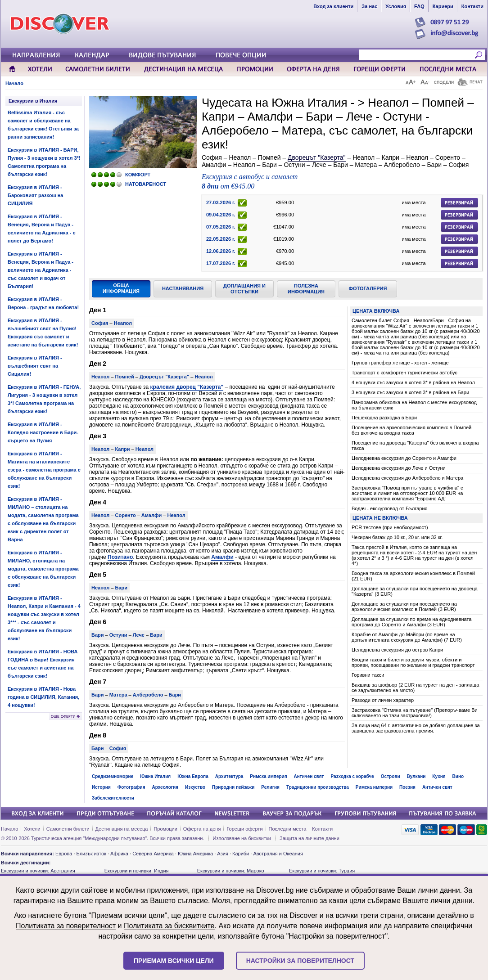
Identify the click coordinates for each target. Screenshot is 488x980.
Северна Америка (153, 854)
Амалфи (222, 557)
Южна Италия (155, 776)
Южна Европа (193, 776)
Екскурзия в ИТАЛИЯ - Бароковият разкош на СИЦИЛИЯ (35, 195)
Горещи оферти (244, 829)
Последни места (288, 829)
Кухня (439, 776)
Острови (391, 776)
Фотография (131, 787)
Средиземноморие (113, 776)
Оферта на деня (202, 829)
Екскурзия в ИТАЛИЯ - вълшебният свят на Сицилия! (35, 366)
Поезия (407, 787)
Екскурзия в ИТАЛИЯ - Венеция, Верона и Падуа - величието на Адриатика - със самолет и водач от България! (41, 270)
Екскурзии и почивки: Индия (137, 871)
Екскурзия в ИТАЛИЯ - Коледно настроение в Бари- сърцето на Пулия (43, 432)
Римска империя (268, 776)
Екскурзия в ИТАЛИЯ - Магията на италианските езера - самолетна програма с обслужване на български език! (44, 470)
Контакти (322, 829)
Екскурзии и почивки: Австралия (38, 871)
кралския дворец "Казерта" (187, 387)
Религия (270, 787)
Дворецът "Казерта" (316, 157)
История (101, 787)
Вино (458, 776)
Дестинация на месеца (122, 829)
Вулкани (416, 776)
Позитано (120, 557)
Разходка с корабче (352, 776)
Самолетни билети (68, 829)
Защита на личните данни (310, 838)
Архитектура (229, 776)
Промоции (165, 829)
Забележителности (113, 798)
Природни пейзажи (233, 787)
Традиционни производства (318, 787)
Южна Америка (195, 854)
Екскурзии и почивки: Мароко (231, 871)
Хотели (32, 829)
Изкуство (195, 787)
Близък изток (91, 854)
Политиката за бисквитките (169, 926)
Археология (165, 787)
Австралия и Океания (278, 854)
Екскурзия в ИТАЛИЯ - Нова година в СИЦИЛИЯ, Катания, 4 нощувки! (43, 697)
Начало (14, 83)
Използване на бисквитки (242, 838)
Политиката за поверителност (66, 926)
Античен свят (309, 776)
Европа (64, 854)
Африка (119, 854)
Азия (222, 854)
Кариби (241, 854)
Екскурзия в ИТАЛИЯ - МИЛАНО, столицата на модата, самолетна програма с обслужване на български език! (43, 569)
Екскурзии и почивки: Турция (322, 871)
